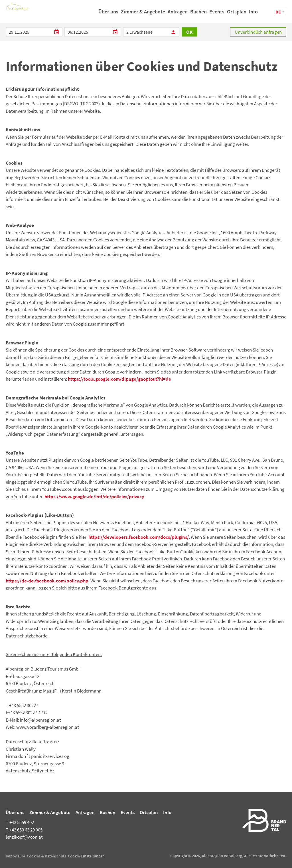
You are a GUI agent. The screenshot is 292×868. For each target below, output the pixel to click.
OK (189, 32)
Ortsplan (237, 14)
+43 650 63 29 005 (24, 830)
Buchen (198, 14)
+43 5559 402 (20, 822)
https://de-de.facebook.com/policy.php (47, 581)
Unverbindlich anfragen (258, 32)
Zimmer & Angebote (143, 14)
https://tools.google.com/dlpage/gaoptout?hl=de (119, 379)
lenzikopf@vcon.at (24, 837)
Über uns (108, 14)
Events (217, 14)
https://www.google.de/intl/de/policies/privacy (94, 496)
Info (253, 14)
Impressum (15, 856)
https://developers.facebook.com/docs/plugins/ (139, 537)
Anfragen (178, 14)
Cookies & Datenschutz (46, 856)
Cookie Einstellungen (86, 856)
